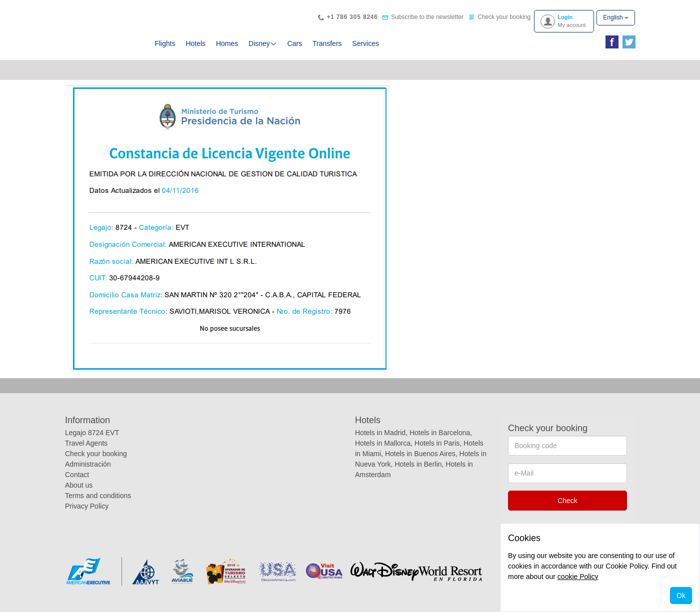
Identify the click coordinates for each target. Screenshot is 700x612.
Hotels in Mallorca (383, 443)
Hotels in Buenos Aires (420, 454)
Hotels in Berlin (418, 464)
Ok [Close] (681, 596)
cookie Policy (578, 577)
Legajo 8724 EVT (92, 433)
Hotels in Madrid (380, 433)
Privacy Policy (87, 506)
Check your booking (96, 454)
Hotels (195, 43)
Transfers (327, 43)
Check (567, 501)
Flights (165, 43)
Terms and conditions (98, 496)
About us (79, 485)
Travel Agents (86, 443)
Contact (77, 475)
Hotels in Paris (437, 443)
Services (365, 43)
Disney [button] (263, 43)
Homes (227, 43)
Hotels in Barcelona (440, 433)
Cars (295, 43)
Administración (88, 464)
